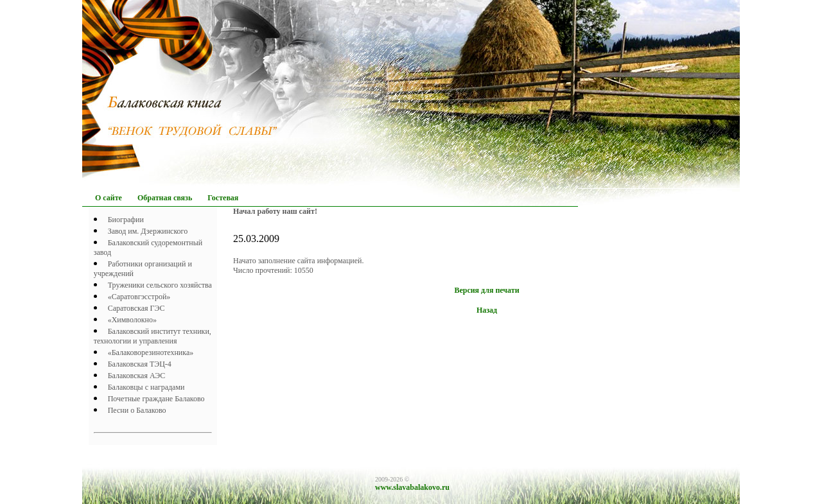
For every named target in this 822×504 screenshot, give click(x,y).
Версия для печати (486, 290)
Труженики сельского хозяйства (160, 285)
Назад (487, 310)
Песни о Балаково (137, 410)
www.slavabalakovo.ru (412, 487)
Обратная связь (165, 198)
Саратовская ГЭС (136, 308)
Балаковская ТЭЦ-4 (140, 364)
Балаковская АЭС (137, 376)
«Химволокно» (132, 320)
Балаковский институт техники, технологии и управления (153, 336)
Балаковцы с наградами (146, 387)
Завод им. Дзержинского (148, 231)
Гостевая (223, 198)
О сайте (109, 198)
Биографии (126, 220)
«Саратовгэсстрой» (139, 297)
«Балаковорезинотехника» (151, 352)
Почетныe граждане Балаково (156, 399)
